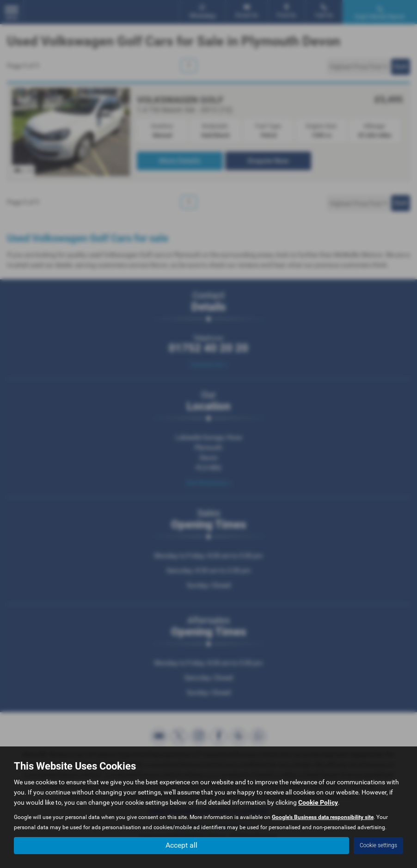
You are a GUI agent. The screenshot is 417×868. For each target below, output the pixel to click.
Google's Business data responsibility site (323, 817)
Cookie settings (378, 845)
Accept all (181, 845)
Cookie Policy (318, 802)
